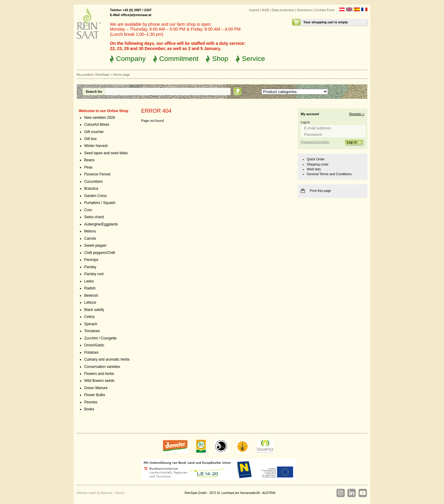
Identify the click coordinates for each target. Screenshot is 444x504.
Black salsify (94, 310)
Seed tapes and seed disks (106, 153)
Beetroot (91, 295)
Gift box (90, 139)
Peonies (91, 402)
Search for (94, 92)
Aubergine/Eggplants (101, 224)
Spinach (91, 324)
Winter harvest (96, 146)
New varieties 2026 (100, 118)
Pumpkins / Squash (100, 203)
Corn (88, 210)
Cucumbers (93, 182)
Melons (90, 231)
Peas (88, 167)
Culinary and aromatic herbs (107, 359)
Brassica (91, 189)
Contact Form (325, 10)
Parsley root (94, 274)
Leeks (89, 281)
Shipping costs (318, 164)
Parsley (90, 267)
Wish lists (314, 169)
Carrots (90, 239)
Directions (305, 10)
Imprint (254, 10)
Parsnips (91, 260)
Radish (90, 288)
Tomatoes (92, 331)
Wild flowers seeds (99, 381)
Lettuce (90, 302)
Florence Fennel (97, 174)
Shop (220, 58)
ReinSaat (102, 75)
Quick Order (316, 159)
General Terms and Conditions (329, 174)
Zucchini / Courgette (100, 338)
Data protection (283, 10)
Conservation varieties (102, 367)
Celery (89, 317)
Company (131, 58)
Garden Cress (96, 196)
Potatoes (91, 352)
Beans (89, 160)
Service (253, 58)
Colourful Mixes (97, 125)
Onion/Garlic (94, 345)
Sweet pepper (95, 245)
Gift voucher (94, 132)
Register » (357, 114)
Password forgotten (315, 142)
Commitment (179, 58)
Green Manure (96, 388)
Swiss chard (94, 217)
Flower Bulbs (95, 395)
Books (89, 409)
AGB (265, 10)
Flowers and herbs (99, 374)
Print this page (320, 191)
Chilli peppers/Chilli (100, 253)
